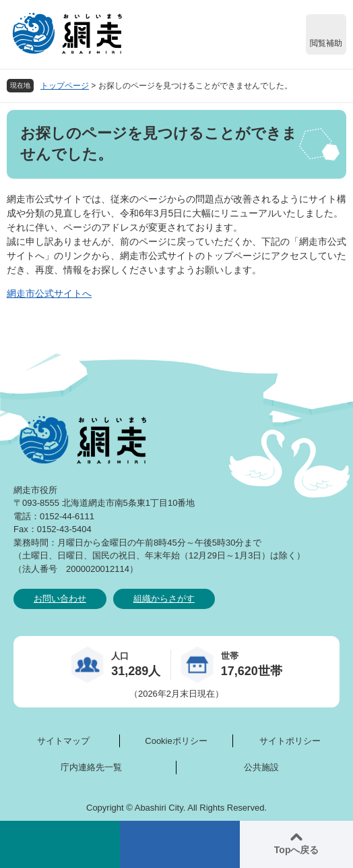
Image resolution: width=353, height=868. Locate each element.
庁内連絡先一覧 (91, 767)
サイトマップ (63, 741)
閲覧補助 (326, 43)
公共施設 (261, 767)
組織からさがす (164, 599)
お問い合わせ (60, 599)
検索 (60, 844)
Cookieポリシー (176, 741)
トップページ (65, 86)
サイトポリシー (290, 741)
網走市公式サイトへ (49, 293)
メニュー (180, 844)
